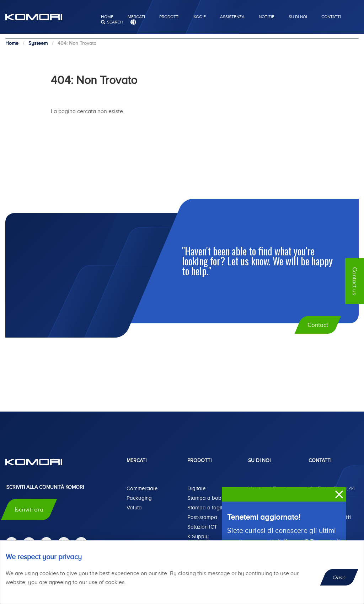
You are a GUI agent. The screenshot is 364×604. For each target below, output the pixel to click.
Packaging (139, 498)
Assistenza (232, 17)
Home (107, 17)
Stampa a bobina (208, 498)
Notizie (267, 17)
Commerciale (142, 488)
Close (339, 577)
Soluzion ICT (202, 527)
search (115, 22)
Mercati (136, 17)
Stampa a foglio (206, 508)
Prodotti (169, 17)
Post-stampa (202, 517)
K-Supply (198, 536)
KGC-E (200, 17)
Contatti (331, 17)
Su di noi (298, 17)
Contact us (355, 281)
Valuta (134, 508)
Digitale (196, 488)
